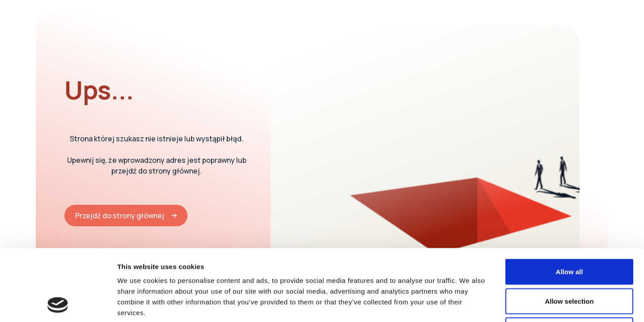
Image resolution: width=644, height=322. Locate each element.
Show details (469, 304)
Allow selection (569, 234)
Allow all (570, 205)
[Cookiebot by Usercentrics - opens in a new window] (58, 305)
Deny (570, 263)
